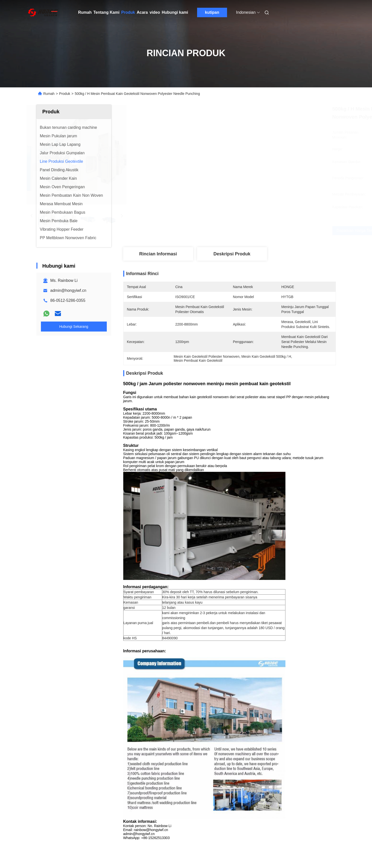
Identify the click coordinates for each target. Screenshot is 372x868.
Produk (128, 12)
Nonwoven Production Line (156, 601)
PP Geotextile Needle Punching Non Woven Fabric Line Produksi (300, 733)
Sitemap (41, 846)
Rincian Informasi (158, 254)
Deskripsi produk (232, 254)
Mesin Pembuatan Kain (251, 601)
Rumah (85, 12)
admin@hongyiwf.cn (68, 290)
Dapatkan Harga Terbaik (257, 231)
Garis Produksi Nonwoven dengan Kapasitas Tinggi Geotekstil (222, 733)
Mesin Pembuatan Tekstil (205, 601)
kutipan (212, 12)
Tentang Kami (106, 12)
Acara (142, 12)
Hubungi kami (175, 12)
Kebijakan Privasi (64, 846)
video (155, 12)
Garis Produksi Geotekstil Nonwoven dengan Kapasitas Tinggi (148, 733)
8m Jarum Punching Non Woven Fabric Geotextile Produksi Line (68, 733)
